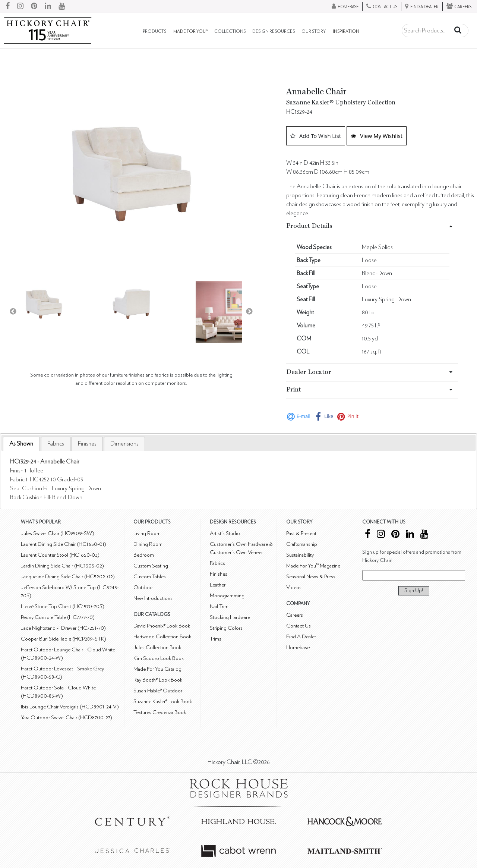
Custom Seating (151, 566)
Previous (13, 312)
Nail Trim (219, 606)
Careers (295, 615)
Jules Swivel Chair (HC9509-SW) (58, 533)
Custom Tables (150, 577)
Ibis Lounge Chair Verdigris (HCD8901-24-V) (70, 707)
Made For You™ (190, 32)
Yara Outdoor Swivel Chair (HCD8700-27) (67, 718)
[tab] (21, 444)
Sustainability (300, 555)
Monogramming (227, 596)
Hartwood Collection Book (162, 637)
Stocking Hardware (230, 617)
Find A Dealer (301, 637)
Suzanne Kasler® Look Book (163, 702)
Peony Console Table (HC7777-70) (58, 617)
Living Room (147, 533)
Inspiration (346, 32)
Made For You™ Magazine (313, 566)
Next (249, 312)
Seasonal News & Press (311, 577)
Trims (216, 639)
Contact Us (298, 626)
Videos (294, 587)
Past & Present (301, 533)
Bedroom (144, 555)
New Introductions (153, 598)
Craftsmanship (302, 544)
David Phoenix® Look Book (162, 626)
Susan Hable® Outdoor (158, 691)
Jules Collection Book (157, 647)
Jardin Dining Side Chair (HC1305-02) (62, 566)
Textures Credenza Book (160, 712)
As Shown (21, 444)
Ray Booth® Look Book (158, 680)
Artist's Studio (225, 533)
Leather (218, 585)
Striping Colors (226, 628)
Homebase (298, 647)
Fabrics (56, 444)
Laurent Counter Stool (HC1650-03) (60, 555)
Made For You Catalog (157, 669)
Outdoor (143, 587)
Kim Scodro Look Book (159, 658)
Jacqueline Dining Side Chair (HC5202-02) (68, 577)
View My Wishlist (377, 136)
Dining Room (148, 544)
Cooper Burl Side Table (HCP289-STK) (64, 639)
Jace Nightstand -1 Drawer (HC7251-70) (63, 628)
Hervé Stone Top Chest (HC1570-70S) (63, 606)
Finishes (87, 444)
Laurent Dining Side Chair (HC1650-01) (64, 544)
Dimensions (124, 444)
